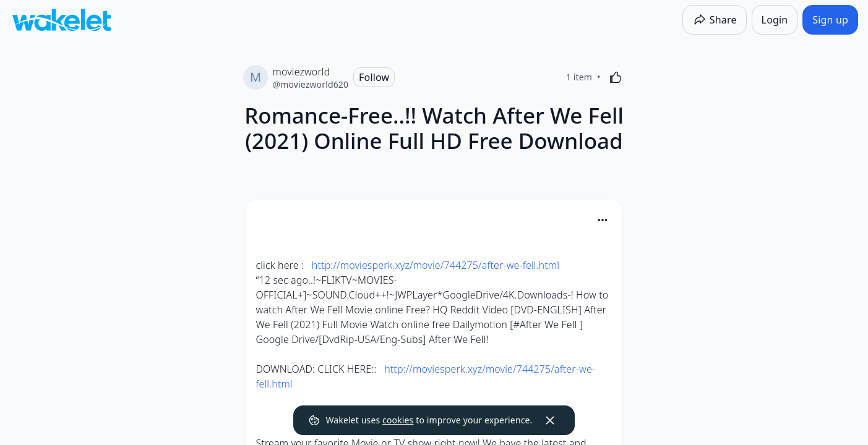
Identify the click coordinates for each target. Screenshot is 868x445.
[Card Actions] (603, 220)
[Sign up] (830, 20)
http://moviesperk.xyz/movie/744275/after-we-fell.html (436, 265)
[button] (603, 221)
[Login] (775, 20)
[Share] (715, 20)
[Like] (616, 77)
